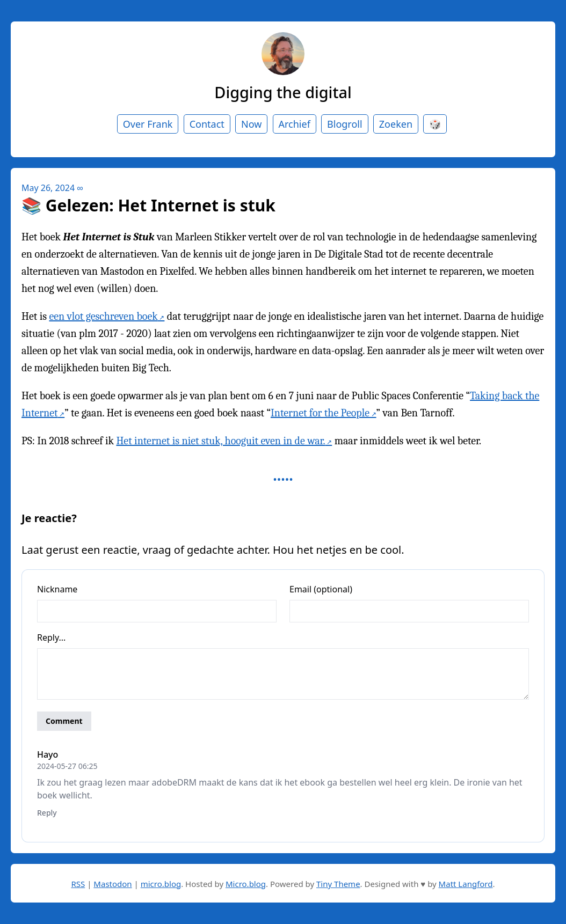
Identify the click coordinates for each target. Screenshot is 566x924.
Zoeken (396, 124)
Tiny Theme (338, 884)
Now (251, 124)
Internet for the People (320, 413)
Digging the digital (283, 92)
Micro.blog (246, 884)
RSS (78, 884)
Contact (207, 124)
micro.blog (161, 884)
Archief (295, 124)
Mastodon (113, 884)
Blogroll (345, 124)
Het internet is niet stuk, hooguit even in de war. (220, 441)
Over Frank (148, 124)
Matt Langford (466, 884)
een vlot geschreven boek (103, 316)
